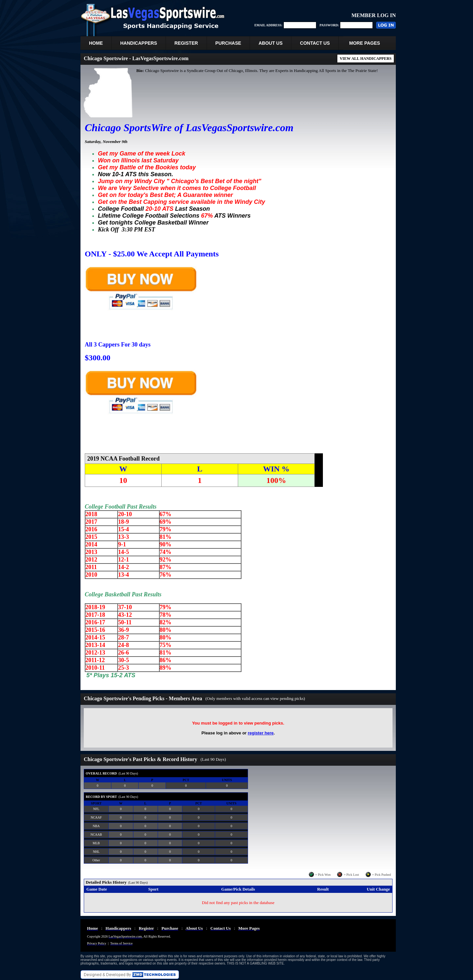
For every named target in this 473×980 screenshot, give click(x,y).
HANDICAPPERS (139, 43)
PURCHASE (228, 43)
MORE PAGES (365, 43)
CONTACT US (315, 43)
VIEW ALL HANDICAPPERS (366, 59)
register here (261, 733)
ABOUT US (270, 43)
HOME (96, 43)
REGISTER (186, 43)
